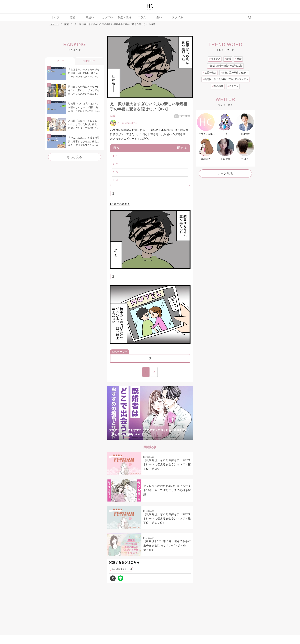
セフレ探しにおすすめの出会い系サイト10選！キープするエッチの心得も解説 (167, 490)
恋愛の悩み (210, 73)
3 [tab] (142, 438)
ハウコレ (54, 24)
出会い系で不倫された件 (122, 569)
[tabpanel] (150, 413)
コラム (142, 17)
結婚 (238, 59)
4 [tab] (150, 438)
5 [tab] (158, 438)
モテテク (233, 86)
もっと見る (74, 157)
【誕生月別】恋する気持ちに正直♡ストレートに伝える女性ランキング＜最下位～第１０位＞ (167, 519)
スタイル (177, 17)
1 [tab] (127, 438)
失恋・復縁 (125, 17)
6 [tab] (165, 438)
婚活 (228, 59)
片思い (90, 17)
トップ (55, 17)
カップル (107, 17)
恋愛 (73, 17)
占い (159, 17)
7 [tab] (173, 438)
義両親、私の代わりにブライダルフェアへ (225, 79)
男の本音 (218, 86)
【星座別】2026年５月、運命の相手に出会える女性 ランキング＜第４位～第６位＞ (167, 546)
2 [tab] (135, 438)
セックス (215, 59)
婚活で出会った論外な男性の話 (225, 66)
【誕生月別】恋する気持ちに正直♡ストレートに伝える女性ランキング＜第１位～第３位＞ (167, 465)
